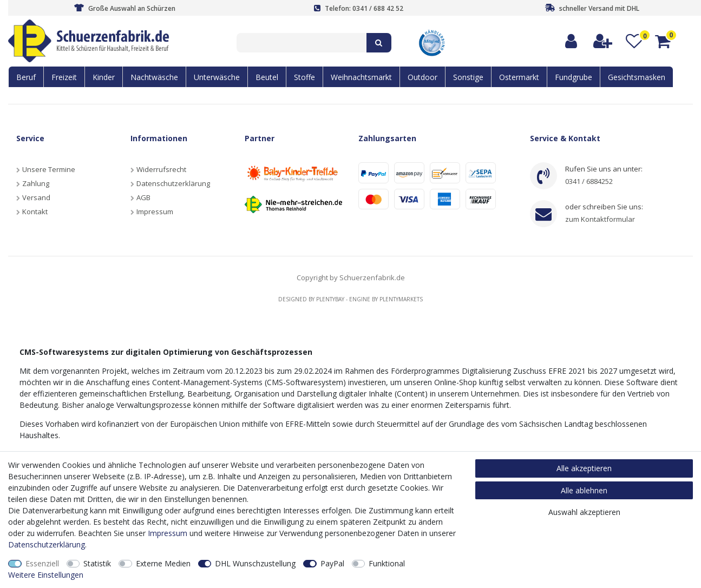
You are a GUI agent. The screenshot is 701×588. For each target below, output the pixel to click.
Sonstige (468, 77)
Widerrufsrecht (161, 169)
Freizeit (64, 77)
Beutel (267, 77)
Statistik (97, 563)
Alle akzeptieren (584, 468)
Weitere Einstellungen (46, 575)
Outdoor (422, 77)
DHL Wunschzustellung (255, 563)
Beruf (26, 77)
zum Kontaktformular (600, 219)
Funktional (387, 563)
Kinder (104, 77)
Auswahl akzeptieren (584, 512)
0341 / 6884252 (589, 181)
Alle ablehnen (584, 490)
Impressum (155, 212)
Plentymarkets (401, 299)
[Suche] (379, 43)
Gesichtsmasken (637, 77)
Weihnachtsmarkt (361, 77)
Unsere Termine (49, 169)
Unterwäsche (217, 77)
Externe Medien (163, 563)
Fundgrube (574, 77)
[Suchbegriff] (302, 43)
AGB (143, 197)
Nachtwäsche (154, 77)
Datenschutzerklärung (173, 183)
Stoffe (304, 77)
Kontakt (35, 212)
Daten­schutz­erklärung (47, 544)
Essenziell (42, 563)
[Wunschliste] (634, 41)
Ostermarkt (519, 77)
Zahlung (36, 183)
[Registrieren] (603, 41)
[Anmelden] (572, 41)
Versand (36, 197)
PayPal (332, 563)
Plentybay (330, 299)
